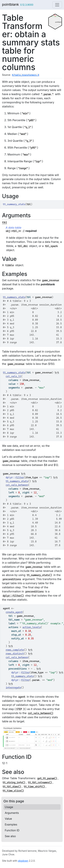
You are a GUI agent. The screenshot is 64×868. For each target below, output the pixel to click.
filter (20, 477)
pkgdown (23, 861)
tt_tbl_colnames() (40, 782)
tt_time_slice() (13, 791)
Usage (9, 807)
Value (8, 819)
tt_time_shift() (34, 787)
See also (10, 836)
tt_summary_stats (14, 297)
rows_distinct (15, 654)
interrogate (13, 688)
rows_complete (15, 650)
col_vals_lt (13, 376)
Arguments (12, 813)
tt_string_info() (14, 782)
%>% (57, 373)
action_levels (32, 627)
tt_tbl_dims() (12, 787)
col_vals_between (17, 485)
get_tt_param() (47, 778)
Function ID (12, 830)
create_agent (14, 612)
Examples (11, 824)
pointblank (10, 4)
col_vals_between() (41, 713)
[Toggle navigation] (57, 5)
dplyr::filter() (13, 596)
